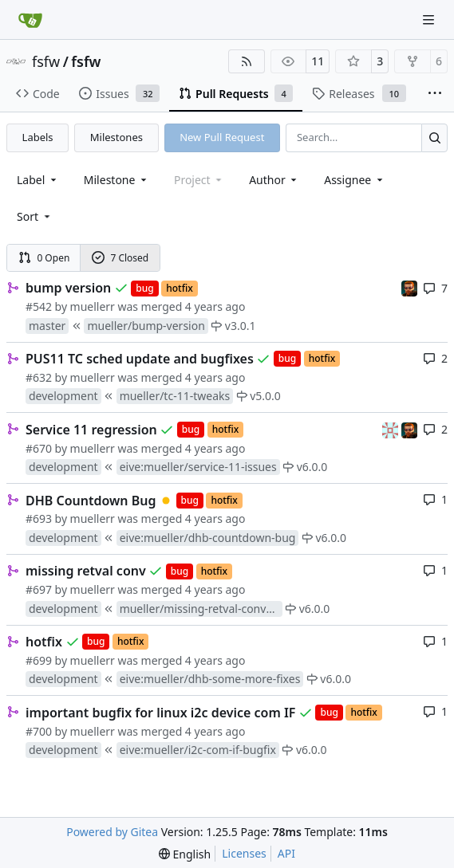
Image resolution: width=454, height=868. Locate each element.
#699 (39, 660)
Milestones (116, 137)
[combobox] (38, 180)
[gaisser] (392, 428)
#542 (39, 306)
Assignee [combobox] (355, 180)
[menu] (35, 216)
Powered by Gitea (112, 832)
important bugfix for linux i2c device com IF (160, 713)
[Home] (30, 20)
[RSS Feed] (247, 61)
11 (318, 61)
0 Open (44, 258)
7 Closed (120, 258)
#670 (39, 448)
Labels (38, 137)
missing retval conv (86, 571)
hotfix (44, 642)
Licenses (244, 853)
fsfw (46, 61)
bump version (68, 288)
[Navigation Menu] (430, 20)
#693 (39, 518)
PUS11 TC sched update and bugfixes (140, 359)
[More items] (435, 94)
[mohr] (409, 287)
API (286, 853)
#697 (39, 589)
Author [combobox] (274, 180)
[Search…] (434, 137)
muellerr (93, 306)
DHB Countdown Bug (91, 501)
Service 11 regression (91, 430)
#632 (39, 377)
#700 (39, 731)
